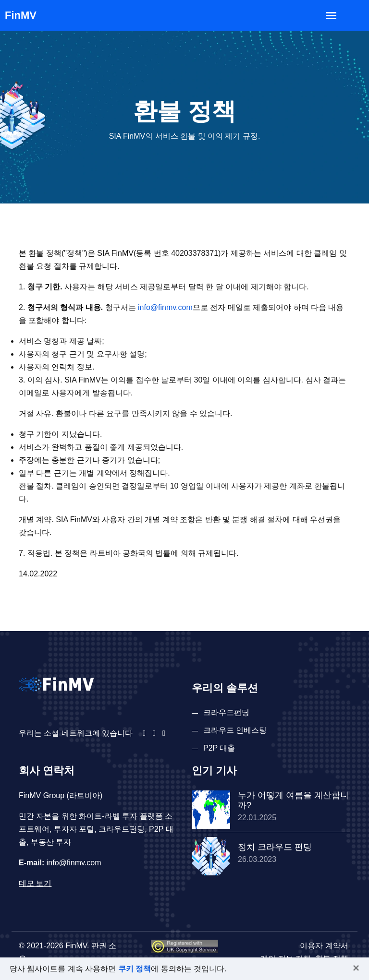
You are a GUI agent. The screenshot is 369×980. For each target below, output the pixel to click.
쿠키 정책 (135, 969)
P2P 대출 (219, 748)
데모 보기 (35, 883)
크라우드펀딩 (226, 712)
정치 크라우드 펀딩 (275, 847)
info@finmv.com (165, 307)
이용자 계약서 (324, 946)
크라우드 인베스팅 (235, 730)
